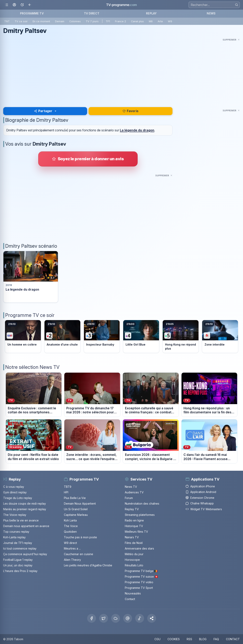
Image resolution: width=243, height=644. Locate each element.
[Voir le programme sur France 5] (181, 336)
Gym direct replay (15, 492)
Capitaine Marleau (76, 515)
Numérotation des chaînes (142, 504)
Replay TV (132, 509)
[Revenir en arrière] (30, 5)
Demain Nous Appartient (80, 504)
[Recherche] (214, 5)
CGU (157, 639)
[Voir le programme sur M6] (220, 336)
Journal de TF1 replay (18, 543)
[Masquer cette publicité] (231, 40)
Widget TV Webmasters (204, 509)
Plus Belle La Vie (75, 498)
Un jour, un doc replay (18, 565)
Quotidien (70, 532)
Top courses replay (16, 532)
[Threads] (128, 618)
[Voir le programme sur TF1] (23, 336)
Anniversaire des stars (139, 548)
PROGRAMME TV (32, 13)
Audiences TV (134, 492)
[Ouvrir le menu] (7, 5)
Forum (129, 498)
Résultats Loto (134, 565)
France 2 (120, 21)
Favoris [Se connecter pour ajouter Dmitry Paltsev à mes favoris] (131, 111)
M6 (151, 21)
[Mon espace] (14, 5)
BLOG (203, 639)
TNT (7, 21)
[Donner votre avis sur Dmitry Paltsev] (88, 159)
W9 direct (70, 543)
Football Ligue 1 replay (18, 560)
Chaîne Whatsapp (200, 503)
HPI (66, 492)
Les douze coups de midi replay (25, 504)
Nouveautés (133, 593)
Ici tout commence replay (20, 548)
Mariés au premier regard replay (25, 509)
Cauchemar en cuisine (79, 554)
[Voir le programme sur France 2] (62, 336)
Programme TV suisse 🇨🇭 (141, 577)
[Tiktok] (140, 618)
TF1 (108, 21)
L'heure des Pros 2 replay (20, 571)
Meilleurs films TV (136, 532)
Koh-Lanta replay (14, 537)
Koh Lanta (70, 520)
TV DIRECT (92, 13)
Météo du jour (134, 554)
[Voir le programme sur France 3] (102, 336)
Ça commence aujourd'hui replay (25, 554)
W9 (170, 21)
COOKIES (174, 639)
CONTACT (233, 639)
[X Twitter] (104, 618)
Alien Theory (72, 560)
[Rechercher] (236, 5)
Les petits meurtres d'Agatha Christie (88, 565)
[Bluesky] (116, 618)
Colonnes (75, 21)
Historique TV (134, 526)
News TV (131, 487)
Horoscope (132, 560)
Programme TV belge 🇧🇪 (141, 571)
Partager (43, 111)
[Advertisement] (121, 70)
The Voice (71, 526)
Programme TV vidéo (139, 582)
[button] (152, 618)
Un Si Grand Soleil (76, 509)
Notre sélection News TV (32, 367)
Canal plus (137, 21)
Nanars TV (132, 537)
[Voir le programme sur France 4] (141, 336)
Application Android (201, 492)
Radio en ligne (134, 520)
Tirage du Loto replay (18, 498)
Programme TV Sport (139, 588)
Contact (130, 599)
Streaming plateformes (140, 515)
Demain (60, 21)
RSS (189, 639)
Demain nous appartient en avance (26, 526)
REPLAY (151, 13)
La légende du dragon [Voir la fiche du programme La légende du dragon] (22, 290)
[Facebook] (92, 618)
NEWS (211, 13)
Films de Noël (134, 543)
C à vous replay (14, 487)
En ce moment (41, 21)
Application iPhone (200, 486)
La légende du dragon (137, 130)
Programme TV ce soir (30, 315)
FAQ (216, 639)
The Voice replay (15, 515)
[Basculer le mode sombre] (22, 5)
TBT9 (68, 487)
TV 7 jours (92, 21)
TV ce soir (21, 21)
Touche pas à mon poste (80, 537)
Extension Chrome (200, 498)
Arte (160, 21)
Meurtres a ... (72, 548)
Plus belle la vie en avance (21, 520)
